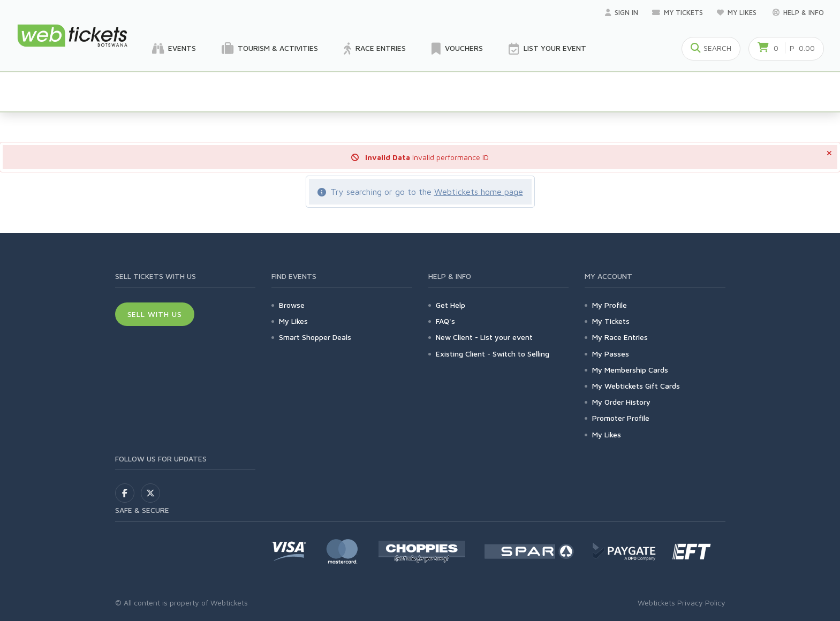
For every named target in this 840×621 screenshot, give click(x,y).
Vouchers (457, 49)
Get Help (451, 305)
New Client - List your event (484, 337)
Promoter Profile (621, 418)
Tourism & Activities (270, 49)
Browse (292, 305)
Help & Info (798, 12)
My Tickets (678, 12)
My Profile (610, 305)
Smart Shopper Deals (315, 337)
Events (174, 49)
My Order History (621, 402)
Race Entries (375, 49)
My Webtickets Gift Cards (636, 386)
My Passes (611, 354)
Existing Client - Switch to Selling (493, 354)
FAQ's (445, 321)
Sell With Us (155, 314)
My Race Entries (620, 337)
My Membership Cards (630, 370)
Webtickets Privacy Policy (682, 603)
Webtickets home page (479, 192)
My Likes (738, 12)
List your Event (547, 49)
